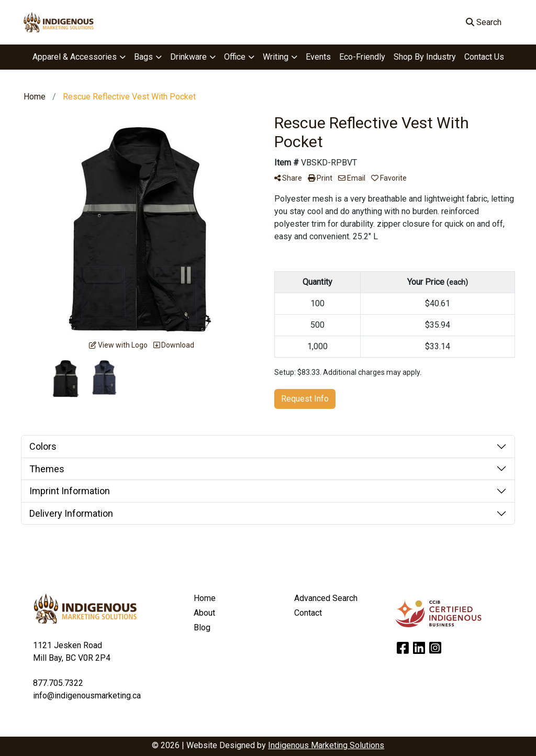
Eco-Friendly (362, 57)
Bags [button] (143, 57)
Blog (202, 627)
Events (318, 57)
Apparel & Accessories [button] (75, 57)
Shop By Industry (425, 57)
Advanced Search (326, 598)
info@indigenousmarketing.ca (87, 696)
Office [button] (235, 57)
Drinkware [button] (188, 57)
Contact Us (484, 57)
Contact (308, 613)
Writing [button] (276, 57)
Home (205, 598)
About (204, 613)
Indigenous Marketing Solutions (326, 745)
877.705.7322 (58, 683)
